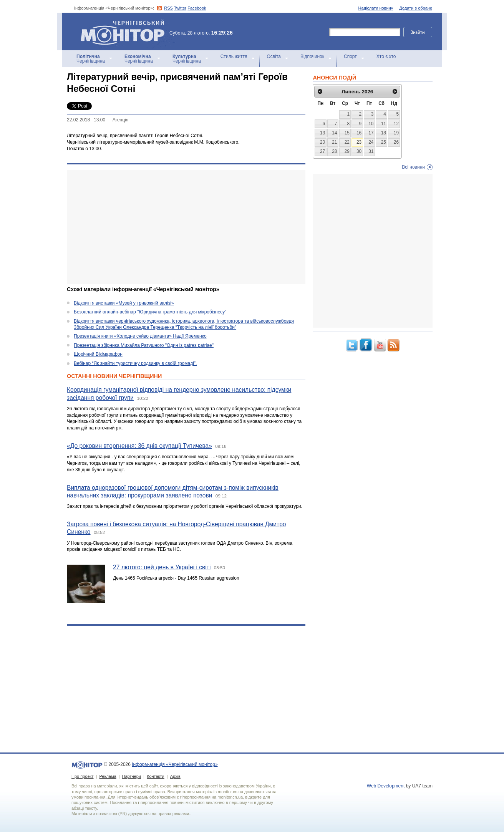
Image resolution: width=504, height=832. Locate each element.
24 (371, 142)
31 (371, 151)
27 (322, 151)
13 (322, 133)
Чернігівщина (91, 59)
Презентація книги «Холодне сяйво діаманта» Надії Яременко (140, 336)
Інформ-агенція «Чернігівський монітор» (125, 31)
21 (334, 142)
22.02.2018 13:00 (86, 120)
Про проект (82, 776)
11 (384, 124)
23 (359, 142)
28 (334, 151)
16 (359, 133)
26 (396, 142)
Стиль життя (234, 56)
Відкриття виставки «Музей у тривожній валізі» (124, 303)
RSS (168, 8)
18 (384, 133)
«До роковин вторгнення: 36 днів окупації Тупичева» (139, 446)
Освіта (274, 56)
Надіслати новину (376, 8)
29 (347, 151)
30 (359, 151)
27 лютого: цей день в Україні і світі (162, 567)
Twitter (180, 8)
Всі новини (413, 167)
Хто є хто (386, 56)
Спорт (350, 56)
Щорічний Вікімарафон (98, 354)
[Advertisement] (186, 227)
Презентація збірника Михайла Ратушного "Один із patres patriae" (144, 345)
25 (384, 142)
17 (371, 133)
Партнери (132, 776)
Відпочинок (312, 56)
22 (347, 142)
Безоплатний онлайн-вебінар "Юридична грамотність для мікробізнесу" (150, 312)
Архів (175, 776)
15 (347, 133)
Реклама (108, 776)
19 (396, 133)
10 (371, 124)
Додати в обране (416, 8)
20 (322, 142)
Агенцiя (120, 120)
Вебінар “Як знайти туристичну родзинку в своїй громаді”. (135, 363)
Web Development (386, 786)
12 (396, 124)
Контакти (156, 776)
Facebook (197, 8)
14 (334, 133)
